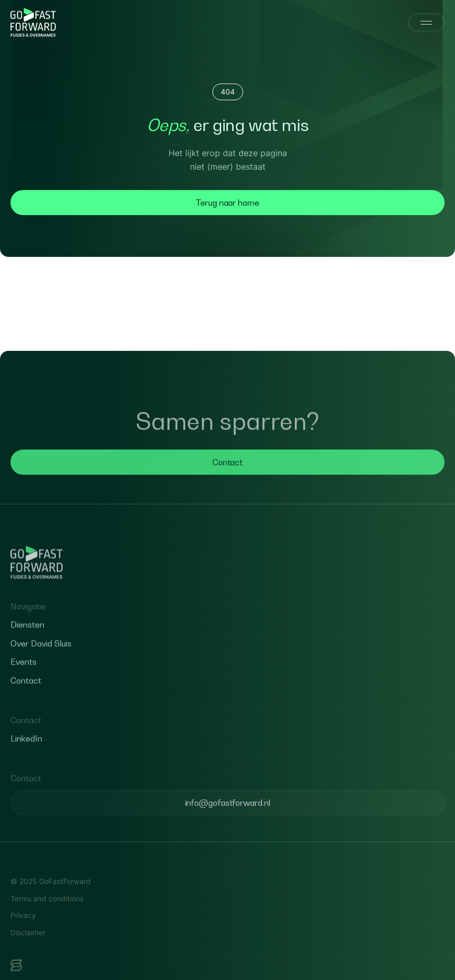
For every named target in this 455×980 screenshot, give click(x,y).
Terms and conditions (47, 910)
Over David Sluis (41, 655)
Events (23, 674)
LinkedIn (26, 750)
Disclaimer (28, 944)
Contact (227, 474)
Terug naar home (227, 203)
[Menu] (426, 22)
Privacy (23, 926)
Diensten (27, 636)
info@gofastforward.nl (228, 814)
